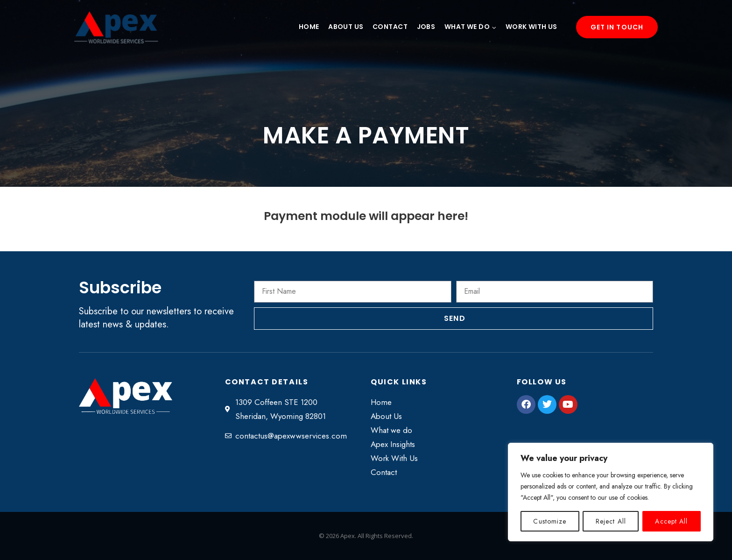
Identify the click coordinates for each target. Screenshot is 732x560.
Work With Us (531, 27)
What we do (391, 430)
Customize (550, 521)
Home (309, 27)
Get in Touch (617, 27)
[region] (611, 492)
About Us (346, 27)
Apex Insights (393, 444)
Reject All (611, 521)
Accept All (672, 521)
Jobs (426, 27)
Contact (390, 27)
